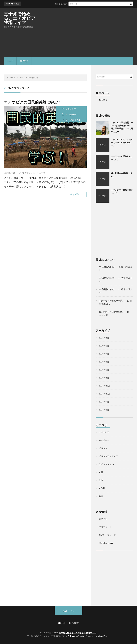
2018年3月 (104, 362)
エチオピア (71, 109)
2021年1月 (104, 338)
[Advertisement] (97, 32)
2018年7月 (104, 354)
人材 (101, 472)
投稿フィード (105, 527)
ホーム (10, 61)
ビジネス (103, 448)
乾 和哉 (125, 267)
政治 (101, 480)
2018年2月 (104, 370)
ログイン (103, 519)
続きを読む (75, 194)
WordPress (104, 636)
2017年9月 (104, 402)
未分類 (102, 488)
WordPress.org (106, 543)
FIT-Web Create (76, 636)
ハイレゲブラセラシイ (29, 173)
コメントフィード (107, 535)
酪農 (101, 496)
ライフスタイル (73, 120)
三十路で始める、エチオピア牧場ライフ (20, 18)
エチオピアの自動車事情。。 (113, 301)
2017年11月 (105, 386)
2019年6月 (104, 346)
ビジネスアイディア (108, 456)
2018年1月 (104, 378)
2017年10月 (105, 394)
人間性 (42, 173)
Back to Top (69, 611)
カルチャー (71, 114)
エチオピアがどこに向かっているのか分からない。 (122, 142)
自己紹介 (24, 61)
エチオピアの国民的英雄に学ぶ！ (33, 102)
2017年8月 (104, 410)
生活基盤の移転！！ (108, 267)
